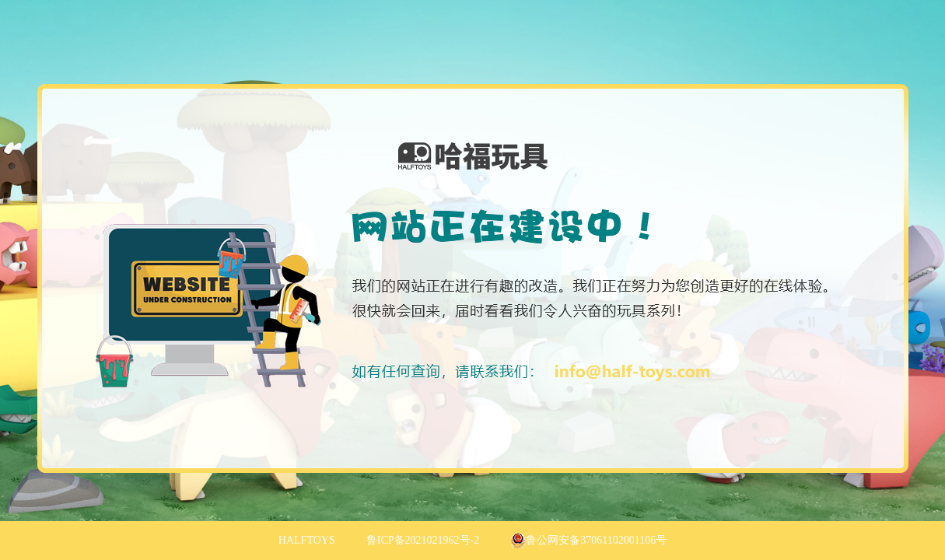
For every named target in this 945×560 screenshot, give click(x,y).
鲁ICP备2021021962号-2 (423, 540)
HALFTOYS (307, 540)
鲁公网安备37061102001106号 (588, 541)
